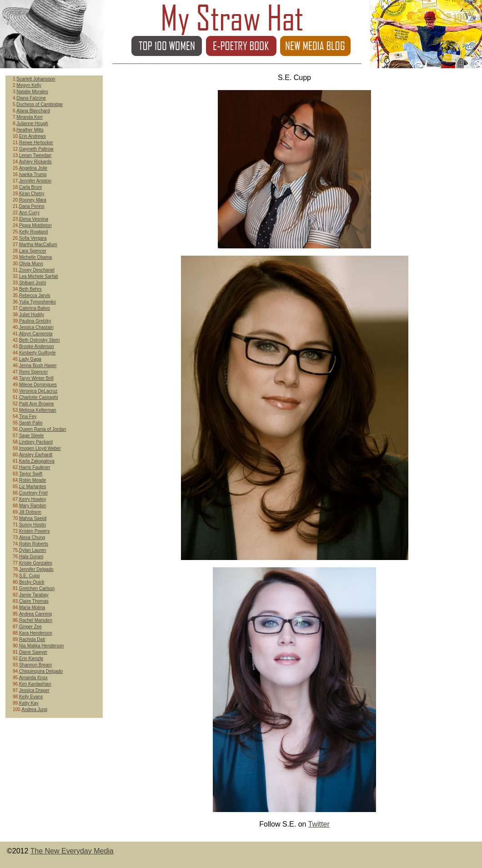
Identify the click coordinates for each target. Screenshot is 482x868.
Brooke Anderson (37, 346)
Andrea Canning (35, 614)
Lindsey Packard (36, 442)
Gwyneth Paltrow (36, 149)
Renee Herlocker (36, 143)
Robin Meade (33, 480)
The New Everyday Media (72, 851)
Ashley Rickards (35, 162)
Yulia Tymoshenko (38, 302)
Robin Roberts (34, 544)
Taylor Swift (31, 474)
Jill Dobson (30, 512)
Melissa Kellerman (38, 410)
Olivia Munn (31, 264)
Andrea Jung (34, 709)
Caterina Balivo (35, 308)
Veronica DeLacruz (38, 391)
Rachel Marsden (36, 620)
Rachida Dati (32, 639)
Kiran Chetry (32, 194)
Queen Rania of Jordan (43, 429)
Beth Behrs (30, 289)
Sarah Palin (31, 423)
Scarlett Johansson (36, 79)
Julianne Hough (32, 124)
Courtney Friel (33, 493)
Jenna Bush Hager (38, 366)
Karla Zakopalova (37, 461)
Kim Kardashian (35, 684)
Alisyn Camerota (36, 334)
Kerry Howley (33, 499)
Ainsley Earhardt (36, 455)
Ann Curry (29, 213)
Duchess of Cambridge (40, 104)
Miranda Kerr (30, 117)
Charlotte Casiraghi (39, 397)
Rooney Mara (33, 200)
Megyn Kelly (29, 85)
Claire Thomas (34, 601)
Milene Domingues (38, 385)
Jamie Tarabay (34, 595)
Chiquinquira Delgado (41, 671)
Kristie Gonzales (36, 563)
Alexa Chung (32, 537)
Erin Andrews (33, 136)
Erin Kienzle (31, 659)
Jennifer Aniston (35, 181)
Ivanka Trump (33, 174)
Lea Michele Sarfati (39, 276)
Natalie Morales (32, 92)
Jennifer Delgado (36, 569)
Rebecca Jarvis (35, 295)
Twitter (319, 824)
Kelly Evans (31, 697)
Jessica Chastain (36, 327)
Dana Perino (32, 206)
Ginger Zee (30, 627)
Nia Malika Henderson (41, 646)
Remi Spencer (33, 372)
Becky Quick (32, 582)
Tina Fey (28, 416)
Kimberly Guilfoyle (38, 353)
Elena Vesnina (34, 219)
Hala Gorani (31, 557)
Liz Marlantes (33, 487)
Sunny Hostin (33, 525)
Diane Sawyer (33, 652)
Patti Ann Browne (37, 404)
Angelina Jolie (33, 168)
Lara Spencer (33, 251)
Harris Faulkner (35, 467)
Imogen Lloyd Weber (40, 448)
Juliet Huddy (32, 315)
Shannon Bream (35, 665)
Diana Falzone (31, 98)
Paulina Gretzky (35, 321)
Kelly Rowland (33, 232)
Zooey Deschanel (37, 270)
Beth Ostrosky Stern (39, 340)
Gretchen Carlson (37, 588)
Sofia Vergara (33, 238)
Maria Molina (32, 608)
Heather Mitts (30, 130)
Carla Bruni (30, 187)
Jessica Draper (34, 690)
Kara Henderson (36, 633)
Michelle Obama (35, 257)
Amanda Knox (33, 678)
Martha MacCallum (38, 245)
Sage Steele (32, 436)
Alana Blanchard (33, 111)
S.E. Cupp (30, 576)
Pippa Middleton (35, 225)
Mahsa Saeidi (33, 518)
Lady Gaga (30, 359)
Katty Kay (29, 703)
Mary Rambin (33, 506)
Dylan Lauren (33, 550)
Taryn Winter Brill (36, 378)
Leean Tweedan (35, 155)
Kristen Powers (34, 531)
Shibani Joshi (33, 283)
